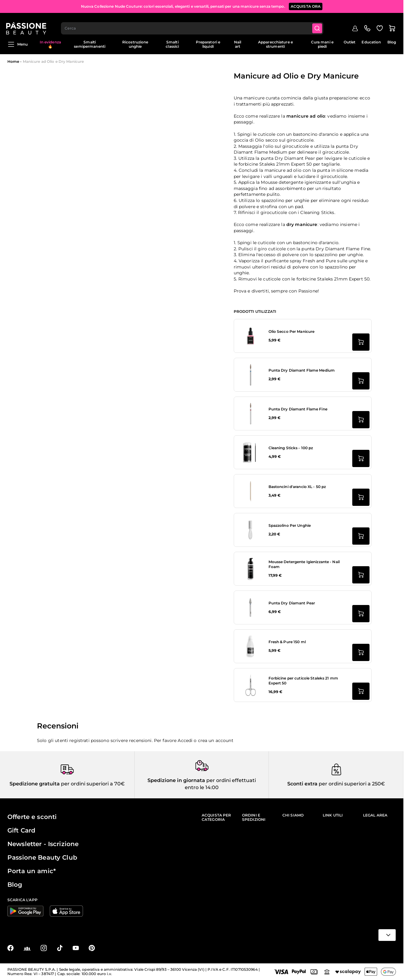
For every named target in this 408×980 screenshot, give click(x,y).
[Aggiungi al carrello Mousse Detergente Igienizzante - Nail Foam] (361, 575)
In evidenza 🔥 (50, 44)
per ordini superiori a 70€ (92, 784)
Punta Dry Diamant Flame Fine (298, 409)
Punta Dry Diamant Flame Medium (302, 370)
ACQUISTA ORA (306, 6)
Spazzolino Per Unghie (290, 525)
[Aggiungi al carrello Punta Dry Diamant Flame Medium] (361, 381)
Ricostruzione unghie (135, 44)
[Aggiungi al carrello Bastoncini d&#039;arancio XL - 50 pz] (361, 497)
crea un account (216, 740)
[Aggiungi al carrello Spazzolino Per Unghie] (361, 536)
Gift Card (21, 830)
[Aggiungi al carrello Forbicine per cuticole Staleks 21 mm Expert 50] (361, 691)
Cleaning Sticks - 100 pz (291, 448)
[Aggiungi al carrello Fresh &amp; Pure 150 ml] (361, 652)
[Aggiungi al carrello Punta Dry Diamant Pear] (361, 614)
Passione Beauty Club (42, 857)
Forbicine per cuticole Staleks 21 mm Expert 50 (303, 681)
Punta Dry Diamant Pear (292, 603)
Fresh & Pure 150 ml (287, 642)
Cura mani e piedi (322, 44)
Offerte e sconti (32, 817)
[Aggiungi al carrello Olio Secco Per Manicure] (361, 342)
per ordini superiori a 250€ (351, 784)
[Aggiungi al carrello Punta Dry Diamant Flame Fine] (361, 420)
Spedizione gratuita (35, 784)
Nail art (238, 44)
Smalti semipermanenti (90, 44)
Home (13, 61)
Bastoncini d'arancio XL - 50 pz (297, 487)
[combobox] (194, 23)
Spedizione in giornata (176, 780)
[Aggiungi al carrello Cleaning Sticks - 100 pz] (361, 458)
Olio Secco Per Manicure (292, 331)
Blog (392, 42)
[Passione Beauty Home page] (27, 23)
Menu (18, 44)
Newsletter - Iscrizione (43, 844)
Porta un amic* (32, 871)
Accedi (185, 740)
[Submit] (319, 23)
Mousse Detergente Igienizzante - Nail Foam (304, 564)
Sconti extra (302, 784)
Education (371, 42)
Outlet (350, 42)
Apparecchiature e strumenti (275, 44)
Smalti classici (172, 44)
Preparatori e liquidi (208, 44)
